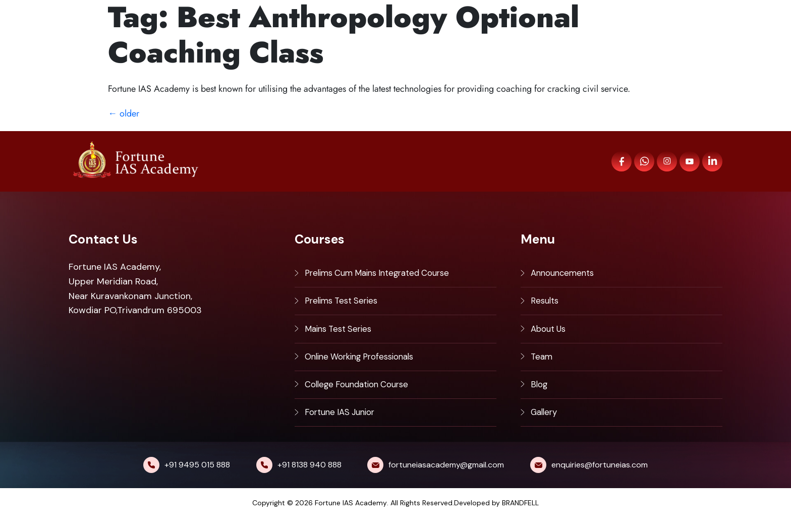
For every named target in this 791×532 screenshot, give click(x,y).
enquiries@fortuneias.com (600, 479)
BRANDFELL (520, 517)
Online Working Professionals (365, 365)
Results (546, 305)
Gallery (546, 425)
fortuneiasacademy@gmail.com (446, 479)
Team (542, 365)
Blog (540, 395)
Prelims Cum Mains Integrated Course (384, 274)
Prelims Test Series (344, 305)
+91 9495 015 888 (197, 479)
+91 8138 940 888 (309, 479)
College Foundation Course (362, 395)
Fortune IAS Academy (351, 517)
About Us (550, 335)
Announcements (565, 274)
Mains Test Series (341, 335)
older (124, 113)
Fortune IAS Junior (343, 425)
